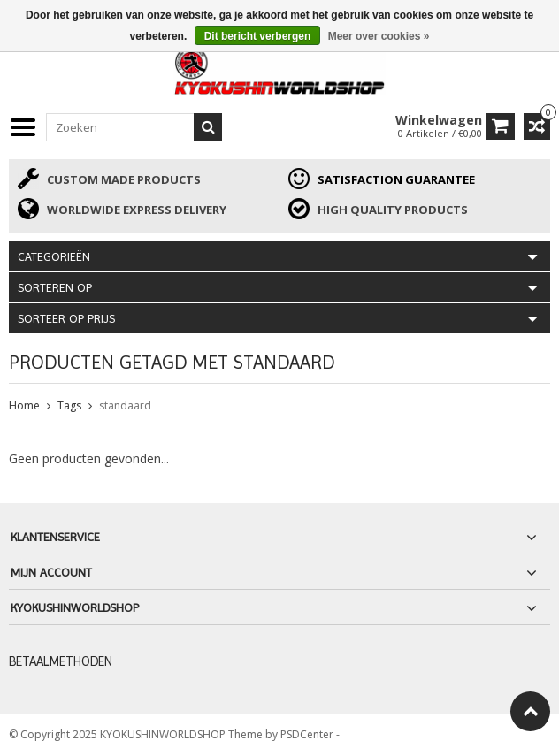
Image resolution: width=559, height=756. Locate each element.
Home (24, 405)
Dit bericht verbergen (258, 36)
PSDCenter (308, 734)
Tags (69, 405)
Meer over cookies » (379, 36)
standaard (125, 405)
